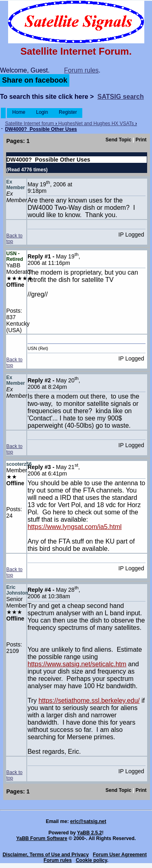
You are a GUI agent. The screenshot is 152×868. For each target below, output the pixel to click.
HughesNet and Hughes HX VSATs (96, 124)
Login (42, 112)
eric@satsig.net (88, 821)
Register (68, 112)
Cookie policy (91, 860)
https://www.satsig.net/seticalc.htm (77, 664)
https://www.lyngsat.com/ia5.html (75, 527)
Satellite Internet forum (29, 124)
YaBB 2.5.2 (89, 833)
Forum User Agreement (120, 855)
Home (19, 112)
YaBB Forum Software (42, 838)
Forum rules (81, 70)
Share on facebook (35, 80)
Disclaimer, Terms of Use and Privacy (46, 855)
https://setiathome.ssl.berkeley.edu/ (89, 701)
